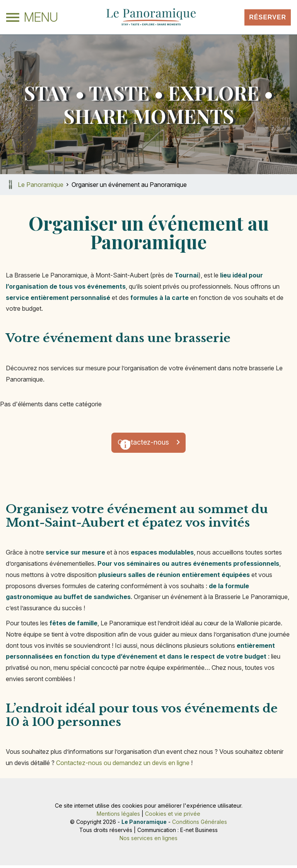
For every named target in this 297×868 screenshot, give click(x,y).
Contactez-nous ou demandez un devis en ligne (123, 765)
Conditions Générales (200, 824)
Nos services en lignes (148, 841)
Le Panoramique (41, 185)
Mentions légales (118, 816)
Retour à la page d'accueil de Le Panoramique (10, 185)
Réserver (268, 17)
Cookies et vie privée (173, 816)
